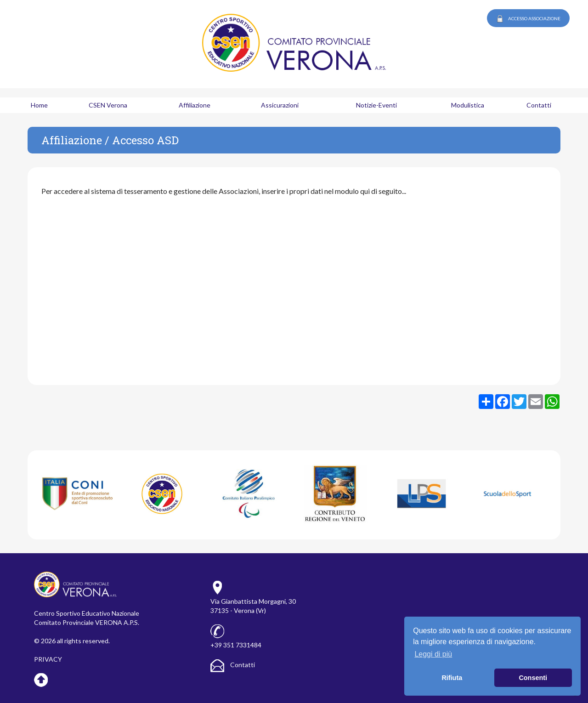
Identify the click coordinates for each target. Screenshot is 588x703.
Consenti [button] (533, 678)
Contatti (233, 665)
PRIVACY (48, 659)
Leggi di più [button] (433, 654)
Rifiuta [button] (452, 678)
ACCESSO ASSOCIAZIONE (528, 19)
